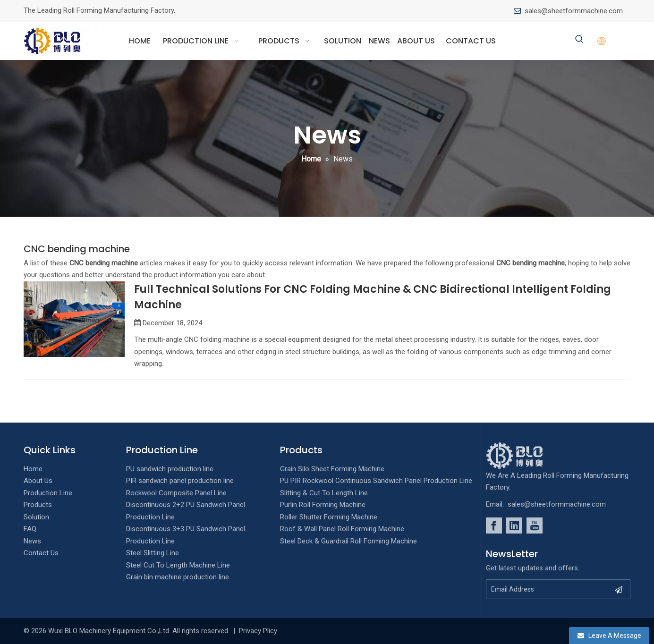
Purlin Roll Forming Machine (323, 505)
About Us (38, 481)
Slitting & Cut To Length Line (324, 493)
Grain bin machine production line (178, 577)
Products (38, 505)
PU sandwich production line (170, 469)
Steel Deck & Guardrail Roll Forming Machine (348, 541)
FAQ (30, 529)
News (32, 541)
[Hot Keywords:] (579, 40)
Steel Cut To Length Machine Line (178, 565)
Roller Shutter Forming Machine (329, 517)
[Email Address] (548, 589)
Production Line (48, 493)
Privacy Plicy (258, 631)
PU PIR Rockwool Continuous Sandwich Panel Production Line (376, 481)
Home (33, 469)
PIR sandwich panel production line (180, 481)
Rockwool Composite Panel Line (176, 493)
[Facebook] (494, 525)
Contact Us (41, 553)
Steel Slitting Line (153, 553)
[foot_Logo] (529, 456)
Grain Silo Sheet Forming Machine (332, 469)
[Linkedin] (514, 525)
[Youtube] (535, 525)
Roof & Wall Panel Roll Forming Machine (342, 529)
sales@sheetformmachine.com (574, 11)
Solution (36, 517)
